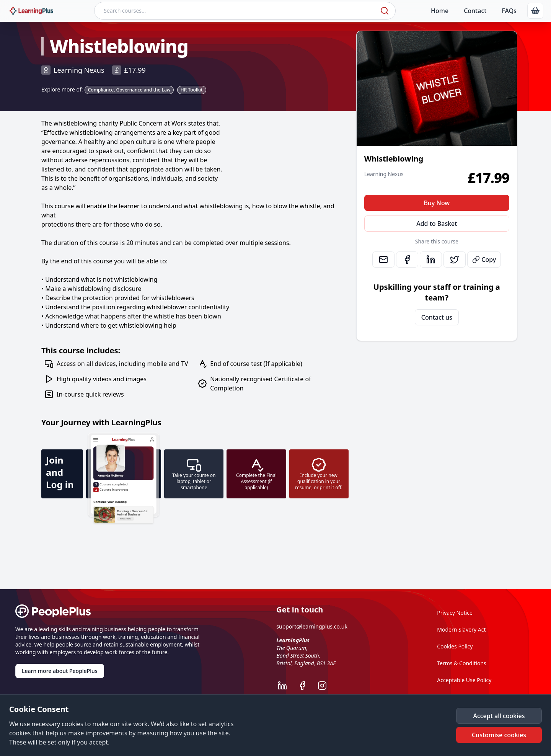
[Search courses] (236, 11)
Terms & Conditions (462, 663)
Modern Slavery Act (461, 629)
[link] (535, 11)
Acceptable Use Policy (464, 680)
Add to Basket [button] (437, 224)
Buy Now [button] (437, 203)
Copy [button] (484, 260)
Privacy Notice (455, 613)
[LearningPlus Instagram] (326, 686)
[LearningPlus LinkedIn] (286, 686)
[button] (499, 716)
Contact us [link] (437, 317)
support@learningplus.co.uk (312, 626)
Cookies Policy (455, 646)
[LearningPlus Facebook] (306, 686)
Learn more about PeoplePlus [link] (60, 671)
